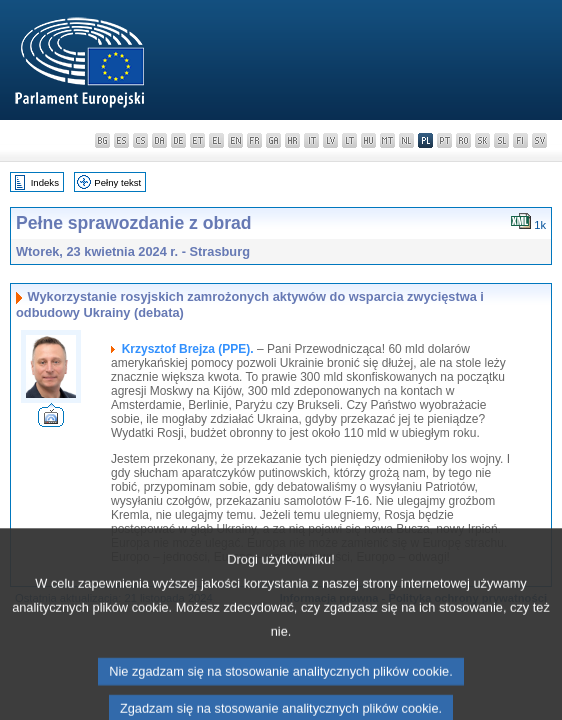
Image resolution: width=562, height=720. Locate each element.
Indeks (45, 182)
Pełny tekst (117, 182)
